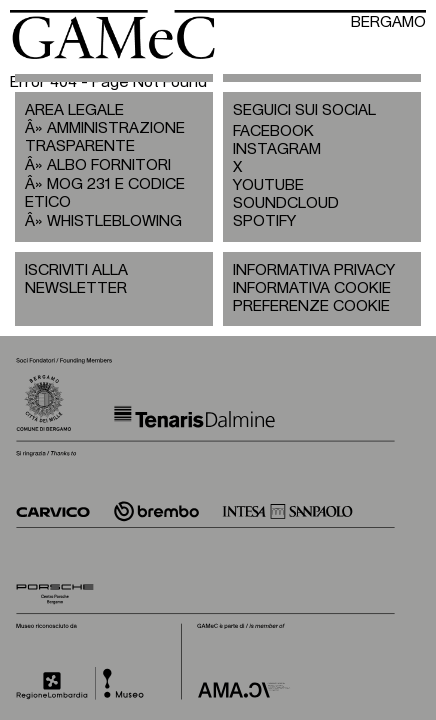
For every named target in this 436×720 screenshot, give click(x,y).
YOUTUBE (268, 185)
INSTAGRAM (277, 149)
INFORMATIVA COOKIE (312, 288)
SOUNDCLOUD (277, 203)
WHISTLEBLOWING (114, 221)
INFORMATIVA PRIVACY (314, 270)
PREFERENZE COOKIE (311, 306)
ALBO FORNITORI (109, 165)
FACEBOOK (273, 131)
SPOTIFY (264, 221)
